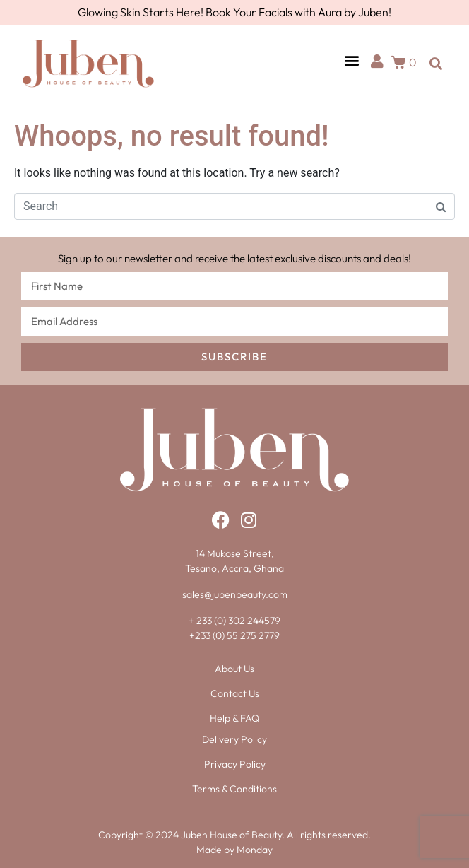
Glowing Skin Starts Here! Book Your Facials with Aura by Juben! (234, 12)
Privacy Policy (235, 764)
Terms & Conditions (234, 789)
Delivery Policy (234, 739)
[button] (351, 60)
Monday (255, 850)
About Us (234, 669)
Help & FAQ (234, 718)
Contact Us (235, 693)
